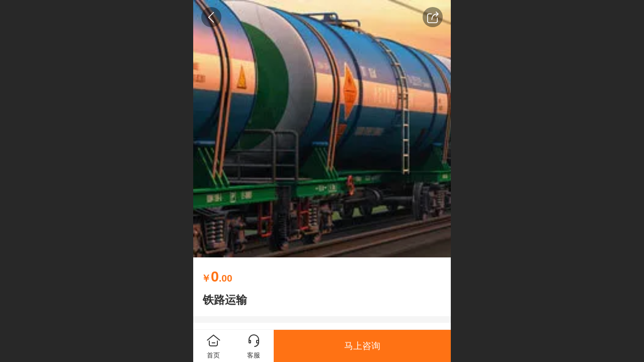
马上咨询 (362, 346)
